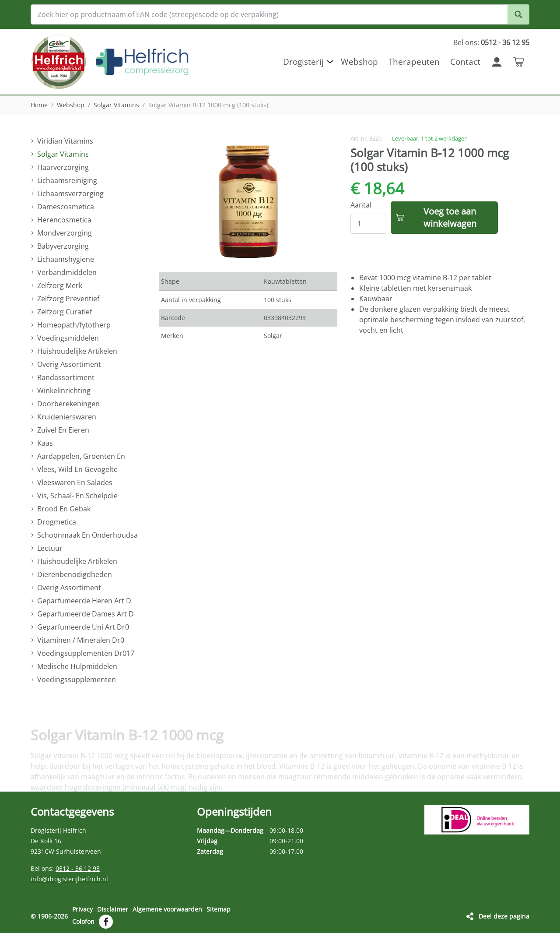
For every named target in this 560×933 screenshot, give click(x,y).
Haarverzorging (63, 167)
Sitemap (219, 909)
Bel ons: (491, 42)
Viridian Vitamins (65, 141)
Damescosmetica (66, 207)
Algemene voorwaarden (167, 909)
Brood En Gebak (64, 509)
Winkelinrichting (64, 391)
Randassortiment (66, 377)
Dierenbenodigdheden (75, 574)
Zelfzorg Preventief (68, 299)
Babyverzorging (63, 246)
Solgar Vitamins (116, 105)
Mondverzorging (65, 233)
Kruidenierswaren (67, 417)
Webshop (71, 105)
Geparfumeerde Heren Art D (84, 601)
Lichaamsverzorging (70, 194)
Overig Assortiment (69, 364)
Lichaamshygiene (66, 259)
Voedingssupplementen (77, 680)
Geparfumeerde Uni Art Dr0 (83, 627)
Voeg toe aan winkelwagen (450, 217)
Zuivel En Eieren (63, 430)
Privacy (82, 909)
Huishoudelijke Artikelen (77, 351)
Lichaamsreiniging (67, 180)
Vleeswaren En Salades (75, 482)
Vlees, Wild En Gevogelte (77, 469)
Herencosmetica (64, 220)
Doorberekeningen (68, 404)
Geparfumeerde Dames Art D (86, 614)
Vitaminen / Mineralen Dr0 (81, 640)
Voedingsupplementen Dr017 (86, 653)
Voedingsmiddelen (68, 338)
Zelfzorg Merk (60, 285)
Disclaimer (113, 909)
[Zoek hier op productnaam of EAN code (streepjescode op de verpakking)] (280, 14)
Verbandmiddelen (67, 272)
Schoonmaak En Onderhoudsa (87, 535)
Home (39, 105)
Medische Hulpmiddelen (77, 666)
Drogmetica (57, 522)
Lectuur (50, 548)
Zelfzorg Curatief (65, 312)
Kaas (45, 443)
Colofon (83, 921)
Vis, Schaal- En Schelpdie (77, 496)
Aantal (361, 205)
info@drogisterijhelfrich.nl (69, 879)
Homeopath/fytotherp (74, 325)
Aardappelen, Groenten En (81, 456)
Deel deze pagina (504, 916)
